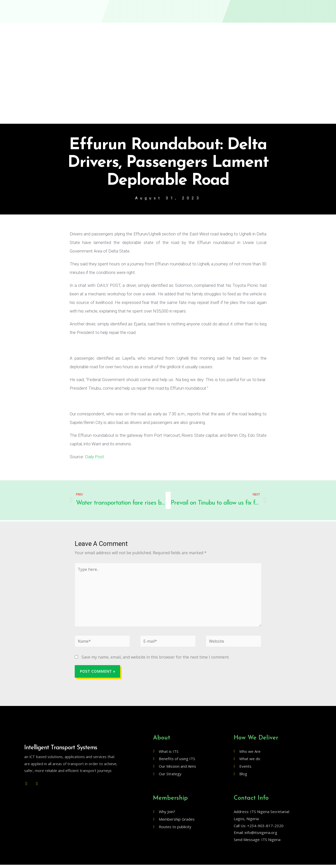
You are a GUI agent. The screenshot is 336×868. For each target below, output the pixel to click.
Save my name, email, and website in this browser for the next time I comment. (156, 660)
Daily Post (95, 457)
